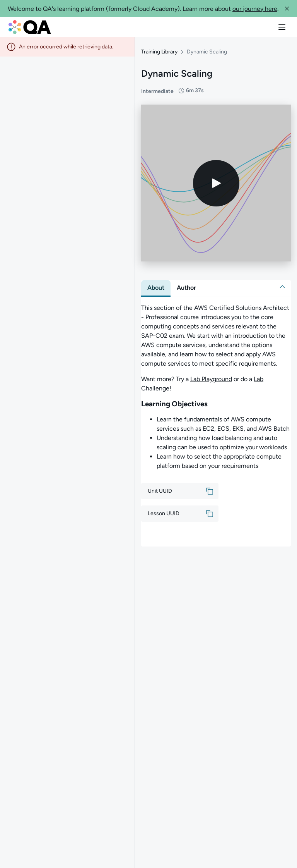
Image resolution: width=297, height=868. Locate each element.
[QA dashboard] (30, 27)
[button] (287, 9)
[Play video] (216, 179)
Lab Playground (211, 376)
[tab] (156, 284)
